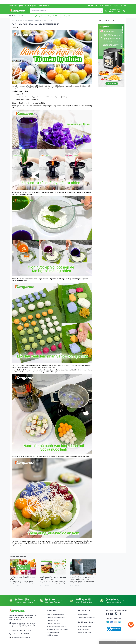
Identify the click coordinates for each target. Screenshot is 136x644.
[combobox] (66, 11)
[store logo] (17, 11)
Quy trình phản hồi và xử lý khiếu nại (57, 629)
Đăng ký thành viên (84, 629)
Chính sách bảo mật (53, 620)
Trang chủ (15, 20)
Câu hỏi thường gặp (53, 635)
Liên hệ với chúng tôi (53, 632)
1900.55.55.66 (27, 634)
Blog (21, 20)
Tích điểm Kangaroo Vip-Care (87, 618)
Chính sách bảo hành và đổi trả (56, 618)
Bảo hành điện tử (83, 615)
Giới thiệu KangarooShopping (55, 615)
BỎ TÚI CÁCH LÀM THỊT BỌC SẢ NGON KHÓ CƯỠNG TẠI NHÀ (53, 578)
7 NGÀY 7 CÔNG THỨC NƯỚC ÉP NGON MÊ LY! (23, 578)
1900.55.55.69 (27, 631)
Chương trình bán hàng (85, 626)
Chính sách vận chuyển (54, 623)
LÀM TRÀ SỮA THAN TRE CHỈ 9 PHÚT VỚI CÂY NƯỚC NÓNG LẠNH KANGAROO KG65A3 (82, 578)
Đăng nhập (123, 6)
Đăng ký (115, 6)
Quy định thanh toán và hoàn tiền (56, 626)
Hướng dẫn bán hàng (85, 632)
